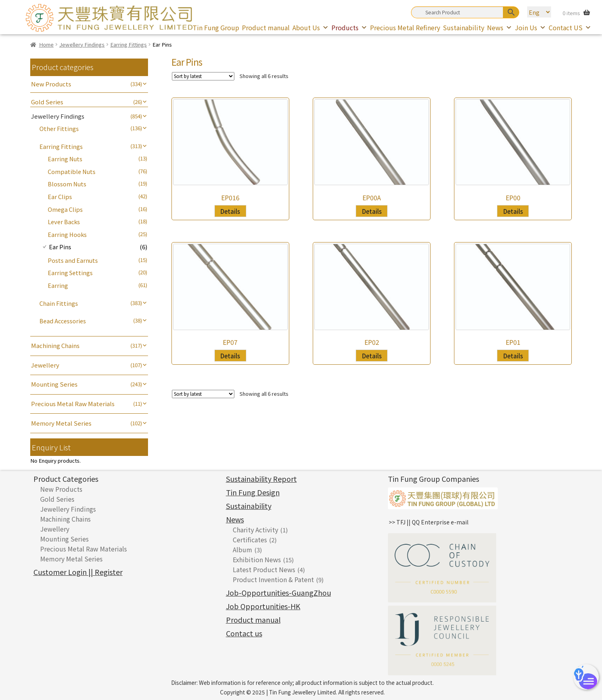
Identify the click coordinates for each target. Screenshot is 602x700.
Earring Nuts (65, 159)
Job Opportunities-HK (263, 606)
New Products (51, 84)
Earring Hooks (67, 234)
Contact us (244, 633)
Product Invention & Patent (273, 579)
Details (230, 211)
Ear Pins (60, 247)
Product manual (266, 27)
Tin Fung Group (216, 27)
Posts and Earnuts (73, 260)
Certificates (250, 540)
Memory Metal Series (61, 423)
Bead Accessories (63, 321)
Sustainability (464, 27)
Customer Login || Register (78, 572)
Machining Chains (55, 345)
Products (349, 27)
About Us (311, 27)
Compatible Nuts (72, 171)
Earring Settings (70, 273)
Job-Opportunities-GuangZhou (279, 592)
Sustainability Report (261, 479)
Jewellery (45, 365)
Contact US (570, 27)
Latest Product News (264, 569)
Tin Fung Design (253, 492)
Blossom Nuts (67, 184)
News (500, 27)
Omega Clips (65, 209)
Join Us (530, 27)
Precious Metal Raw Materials (73, 404)
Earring (58, 285)
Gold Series (47, 102)
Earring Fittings (129, 44)
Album (243, 549)
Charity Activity (255, 530)
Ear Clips (60, 197)
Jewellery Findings (82, 44)
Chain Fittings (59, 303)
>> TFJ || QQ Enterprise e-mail (429, 522)
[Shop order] (203, 76)
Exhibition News (257, 559)
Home (46, 44)
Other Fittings (59, 128)
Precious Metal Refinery (405, 27)
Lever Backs (64, 222)
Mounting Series (54, 384)
